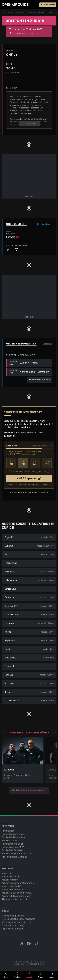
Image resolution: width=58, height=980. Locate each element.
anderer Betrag (47, 463)
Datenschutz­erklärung (13, 926)
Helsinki (41, 13)
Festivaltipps (8, 831)
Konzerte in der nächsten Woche (18, 883)
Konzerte (20, 13)
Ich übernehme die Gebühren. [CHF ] (29, 472)
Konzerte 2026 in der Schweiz (17, 896)
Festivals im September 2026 (16, 854)
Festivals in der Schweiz (14, 834)
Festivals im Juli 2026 (13, 850)
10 (11, 463)
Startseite (7, 13)
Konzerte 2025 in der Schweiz (17, 893)
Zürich (31, 13)
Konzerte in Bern (10, 880)
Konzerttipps (8, 873)
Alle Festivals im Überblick (15, 857)
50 (35, 463)
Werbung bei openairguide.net (16, 922)
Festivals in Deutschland (14, 837)
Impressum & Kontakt (12, 929)
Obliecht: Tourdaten (21, 344)
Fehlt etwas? (48, 344)
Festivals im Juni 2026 (13, 847)
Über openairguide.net (13, 916)
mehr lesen (29, 124)
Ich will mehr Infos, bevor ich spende (28, 493)
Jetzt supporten (48, 5)
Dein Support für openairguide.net (18, 919)
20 (23, 463)
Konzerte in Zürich (11, 877)
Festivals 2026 (9, 841)
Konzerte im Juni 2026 (13, 890)
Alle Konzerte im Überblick (15, 899)
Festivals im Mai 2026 (13, 844)
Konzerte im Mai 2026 (13, 886)
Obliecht (52, 13)
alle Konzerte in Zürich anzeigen (28, 790)
